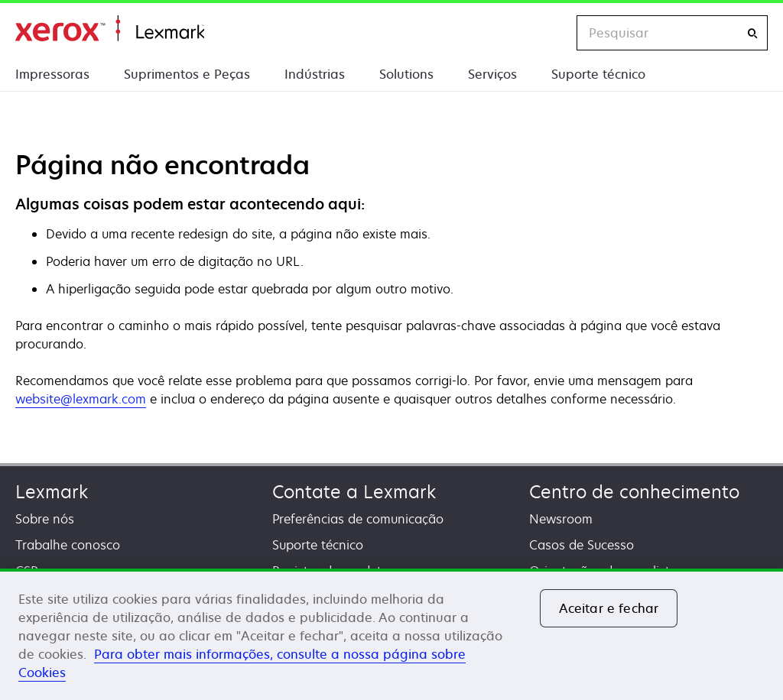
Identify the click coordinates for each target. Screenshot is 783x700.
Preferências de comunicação (358, 519)
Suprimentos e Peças (187, 74)
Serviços (492, 74)
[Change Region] (549, 33)
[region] (391, 634)
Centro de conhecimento (634, 492)
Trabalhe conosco (68, 545)
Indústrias (315, 74)
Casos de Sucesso (582, 545)
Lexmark (52, 492)
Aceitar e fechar (609, 608)
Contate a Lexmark (354, 492)
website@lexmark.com (81, 399)
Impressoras (52, 74)
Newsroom (561, 519)
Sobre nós (45, 519)
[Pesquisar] (752, 33)
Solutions (406, 74)
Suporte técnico (598, 74)
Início (110, 29)
